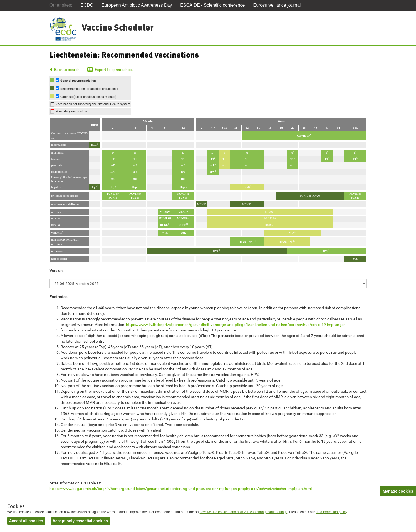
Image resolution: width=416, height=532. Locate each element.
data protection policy (331, 512)
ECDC (87, 5)
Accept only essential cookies (80, 521)
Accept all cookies (26, 521)
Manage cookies (398, 491)
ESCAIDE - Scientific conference (212, 5)
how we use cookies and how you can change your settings (244, 512)
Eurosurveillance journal (277, 5)
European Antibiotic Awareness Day (137, 5)
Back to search (67, 70)
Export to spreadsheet (114, 70)
